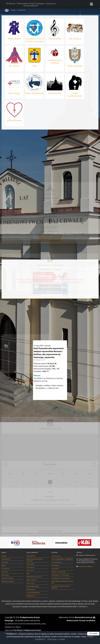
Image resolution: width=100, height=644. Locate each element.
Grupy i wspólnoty (18, 10)
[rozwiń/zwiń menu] (92, 4)
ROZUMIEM (93, 634)
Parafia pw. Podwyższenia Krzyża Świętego (31, 5)
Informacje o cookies (56, 639)
